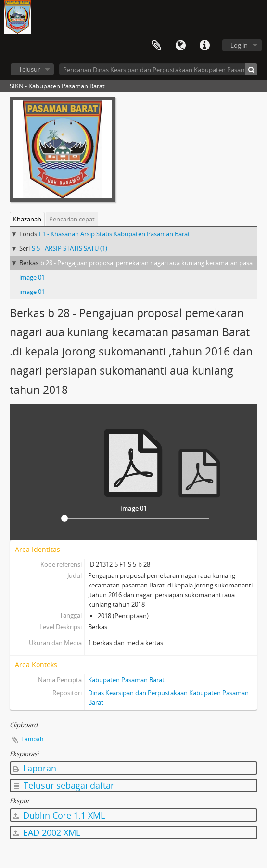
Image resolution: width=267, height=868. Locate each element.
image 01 (32, 277)
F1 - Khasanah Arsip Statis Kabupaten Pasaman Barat (114, 234)
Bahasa (180, 46)
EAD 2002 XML (46, 832)
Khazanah (27, 219)
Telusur (29, 69)
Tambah (32, 739)
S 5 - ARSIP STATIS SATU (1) (70, 248)
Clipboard (156, 46)
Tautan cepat (204, 46)
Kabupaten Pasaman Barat (126, 680)
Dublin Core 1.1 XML (59, 815)
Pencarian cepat (72, 219)
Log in (239, 45)
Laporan (34, 768)
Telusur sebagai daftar (63, 785)
